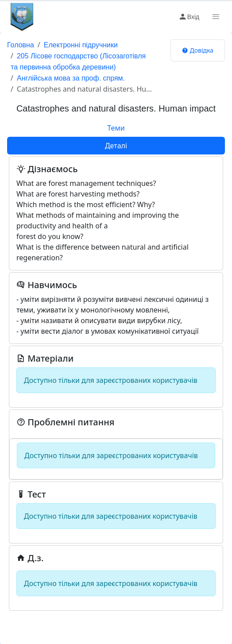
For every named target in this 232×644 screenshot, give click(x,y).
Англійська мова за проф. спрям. (71, 78)
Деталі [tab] (116, 146)
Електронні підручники (81, 45)
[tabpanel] (116, 383)
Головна (21, 45)
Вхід (189, 17)
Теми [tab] (116, 128)
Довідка (198, 50)
